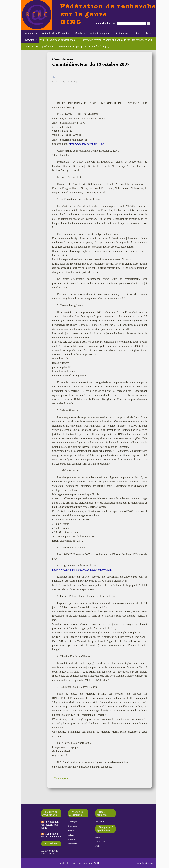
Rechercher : (110, 23)
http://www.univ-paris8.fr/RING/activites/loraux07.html (82, 570)
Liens (137, 33)
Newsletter (30, 40)
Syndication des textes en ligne (51, 835)
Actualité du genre (100, 33)
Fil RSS (99, 846)
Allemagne (73, 821)
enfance (71, 835)
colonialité (73, 844)
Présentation (30, 33)
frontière (72, 839)
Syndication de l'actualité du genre (50, 825)
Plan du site (100, 841)
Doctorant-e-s (122, 33)
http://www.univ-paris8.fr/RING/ (86, 144)
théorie (71, 830)
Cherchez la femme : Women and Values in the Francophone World (116, 40)
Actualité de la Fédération (56, 33)
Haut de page (61, 778)
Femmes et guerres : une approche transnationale (50, 40)
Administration (145, 863)
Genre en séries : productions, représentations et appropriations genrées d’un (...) (66, 46)
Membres (80, 33)
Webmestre (100, 821)
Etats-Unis (73, 826)
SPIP (97, 863)
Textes (149, 33)
